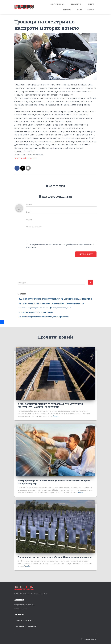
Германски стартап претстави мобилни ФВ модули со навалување (45, 308)
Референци (67, 10)
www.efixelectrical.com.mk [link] (26, 158)
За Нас (79, 10)
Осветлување (77, 4)
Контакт (91, 10)
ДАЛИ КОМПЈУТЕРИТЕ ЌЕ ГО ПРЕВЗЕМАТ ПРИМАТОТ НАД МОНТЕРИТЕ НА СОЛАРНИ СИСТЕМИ (55, 299)
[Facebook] (2, 322)
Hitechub (93, 639)
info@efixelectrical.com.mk (24, 605)
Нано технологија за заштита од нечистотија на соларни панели (44, 317)
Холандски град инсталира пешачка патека (36, 312)
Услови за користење (25, 621)
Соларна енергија (58, 4)
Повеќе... (56, 416)
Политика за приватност (26, 626)
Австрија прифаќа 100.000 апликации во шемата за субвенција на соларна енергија (51, 303)
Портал (91, 4)
